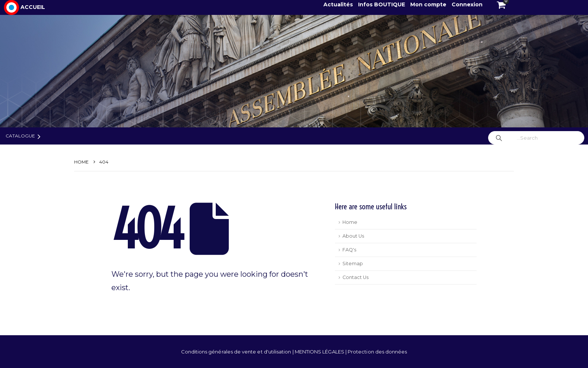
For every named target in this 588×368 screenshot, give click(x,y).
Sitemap (353, 264)
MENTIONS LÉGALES (320, 352)
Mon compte (428, 4)
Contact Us (355, 277)
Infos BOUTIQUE (382, 4)
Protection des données (377, 352)
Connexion (467, 4)
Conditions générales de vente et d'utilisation (237, 352)
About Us (353, 236)
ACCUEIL (33, 7)
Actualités (339, 4)
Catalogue (20, 136)
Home (350, 222)
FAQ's (349, 250)
